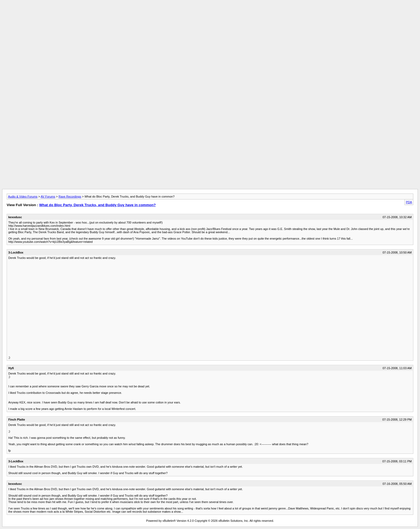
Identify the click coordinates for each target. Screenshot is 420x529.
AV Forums (48, 197)
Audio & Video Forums (23, 197)
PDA (409, 202)
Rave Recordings (70, 197)
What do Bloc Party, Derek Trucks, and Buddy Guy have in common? (97, 205)
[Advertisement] (210, 14)
